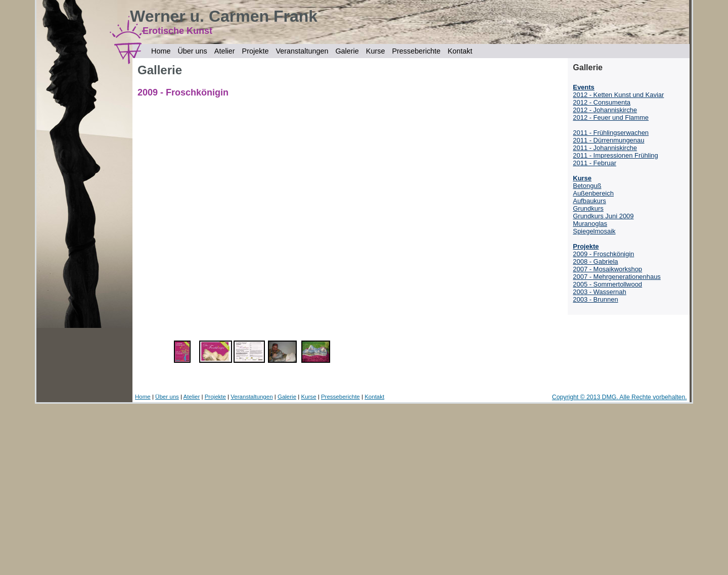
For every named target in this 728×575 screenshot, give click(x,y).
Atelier (225, 51)
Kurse (376, 51)
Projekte (256, 51)
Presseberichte (416, 51)
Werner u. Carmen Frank (224, 16)
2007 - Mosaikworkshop (607, 269)
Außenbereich (593, 193)
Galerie (347, 51)
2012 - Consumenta (602, 102)
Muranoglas (590, 224)
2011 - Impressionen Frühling (615, 155)
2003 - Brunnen (595, 299)
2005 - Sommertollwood (607, 284)
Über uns (192, 51)
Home (161, 51)
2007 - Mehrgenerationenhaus (617, 277)
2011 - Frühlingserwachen (611, 133)
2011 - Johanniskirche (605, 148)
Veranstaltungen (302, 51)
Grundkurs (588, 208)
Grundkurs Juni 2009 (603, 216)
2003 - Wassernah (599, 292)
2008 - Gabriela (595, 261)
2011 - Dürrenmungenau (608, 140)
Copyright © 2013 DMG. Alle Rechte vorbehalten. (620, 397)
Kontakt (460, 51)
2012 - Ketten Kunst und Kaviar (618, 95)
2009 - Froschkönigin (603, 254)
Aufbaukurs (589, 201)
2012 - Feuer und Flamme (611, 117)
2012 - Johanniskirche (605, 110)
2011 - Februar (595, 163)
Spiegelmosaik (594, 231)
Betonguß (587, 186)
